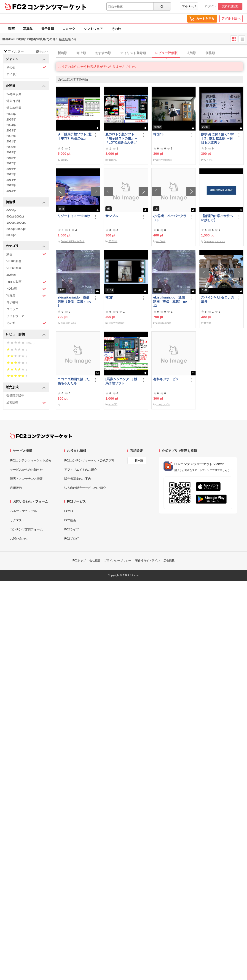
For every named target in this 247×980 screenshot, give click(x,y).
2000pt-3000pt (16, 229)
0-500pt (11, 210)
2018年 (11, 158)
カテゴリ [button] (26, 246)
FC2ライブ (72, 529)
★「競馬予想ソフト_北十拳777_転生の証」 (75, 136)
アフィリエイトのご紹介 (81, 470)
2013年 (11, 185)
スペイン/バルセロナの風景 (217, 299)
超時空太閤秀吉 (164, 160)
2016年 (11, 169)
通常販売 (26, 403)
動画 (11, 29)
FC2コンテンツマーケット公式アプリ (89, 460)
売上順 (81, 53)
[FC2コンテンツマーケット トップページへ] (41, 436)
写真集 (28, 29)
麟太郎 (207, 323)
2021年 (11, 141)
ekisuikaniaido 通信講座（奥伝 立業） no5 (74, 301)
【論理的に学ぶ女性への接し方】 (217, 218)
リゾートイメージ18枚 (74, 216)
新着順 (62, 53)
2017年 (11, 163)
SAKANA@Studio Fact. (72, 241)
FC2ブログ (72, 538)
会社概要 (95, 561)
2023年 (11, 130)
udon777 (65, 160)
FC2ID (69, 511)
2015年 (11, 174)
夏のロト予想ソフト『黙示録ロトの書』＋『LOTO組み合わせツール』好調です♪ (121, 138)
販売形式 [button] (26, 387)
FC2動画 (70, 520)
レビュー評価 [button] (26, 334)
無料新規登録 (230, 6)
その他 (116, 29)
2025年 (11, 119)
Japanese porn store (214, 241)
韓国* (109, 297)
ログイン (210, 6)
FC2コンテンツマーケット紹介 (31, 460)
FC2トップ (79, 561)
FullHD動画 (26, 282)
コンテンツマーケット (57, 7)
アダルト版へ (231, 18)
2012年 (11, 191)
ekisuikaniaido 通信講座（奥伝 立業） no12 (170, 301)
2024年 (11, 125)
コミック (69, 29)
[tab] (151, 53)
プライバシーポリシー (118, 561)
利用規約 (16, 488)
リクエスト (17, 520)
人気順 (191, 53)
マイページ (189, 6)
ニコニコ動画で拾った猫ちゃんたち (74, 381)
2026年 (11, 114)
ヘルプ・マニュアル (23, 511)
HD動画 (26, 289)
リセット (42, 51)
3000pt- (11, 235)
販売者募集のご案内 (78, 479)
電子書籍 (48, 29)
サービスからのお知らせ (26, 470)
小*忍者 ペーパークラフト (170, 218)
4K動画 (11, 275)
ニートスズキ (163, 405)
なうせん (209, 160)
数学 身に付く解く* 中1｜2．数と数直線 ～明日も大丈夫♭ (218, 138)
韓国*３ (159, 134)
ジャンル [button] (26, 59)
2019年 (11, 152)
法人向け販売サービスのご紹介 (85, 488)
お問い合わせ (19, 538)
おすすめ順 (103, 53)
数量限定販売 (15, 396)
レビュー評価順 (166, 53)
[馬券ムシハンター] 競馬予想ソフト (121, 381)
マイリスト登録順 (133, 53)
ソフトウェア (93, 29)
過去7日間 (13, 101)
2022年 (11, 136)
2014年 (11, 180)
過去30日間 (14, 108)
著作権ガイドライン (148, 561)
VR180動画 (14, 261)
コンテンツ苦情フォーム (26, 529)
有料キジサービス (166, 379)
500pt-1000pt (15, 216)
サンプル (112, 216)
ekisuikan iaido (68, 323)
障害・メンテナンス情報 (26, 479)
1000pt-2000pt (16, 223)
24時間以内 (14, 94)
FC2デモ (113, 241)
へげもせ (161, 241)
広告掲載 (169, 561)
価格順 (210, 53)
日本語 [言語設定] (139, 461)
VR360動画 (14, 268)
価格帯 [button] (26, 202)
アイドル (12, 74)
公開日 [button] (26, 86)
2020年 (11, 147)
